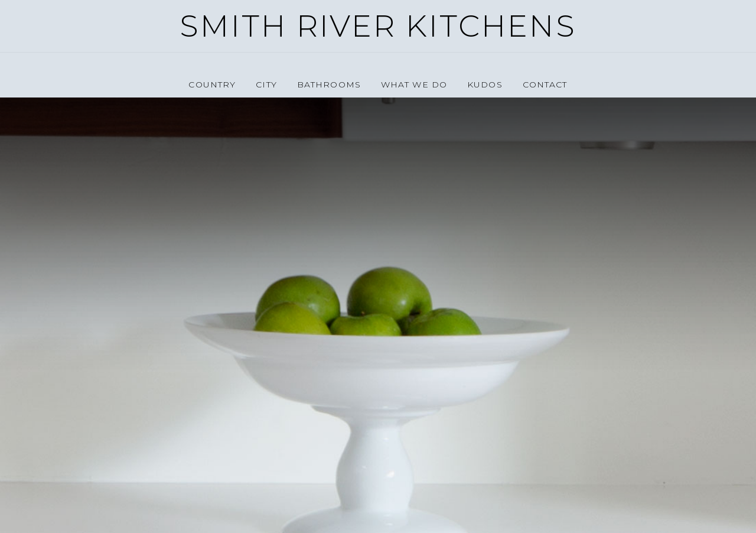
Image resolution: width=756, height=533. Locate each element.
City (266, 84)
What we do (414, 84)
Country (212, 84)
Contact (545, 84)
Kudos (485, 84)
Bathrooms (329, 84)
